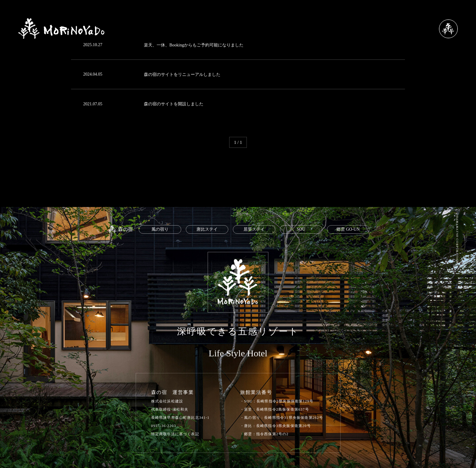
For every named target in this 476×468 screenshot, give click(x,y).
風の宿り (160, 229)
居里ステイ (254, 229)
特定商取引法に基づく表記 (175, 434)
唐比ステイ (207, 229)
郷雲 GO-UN (348, 229)
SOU (301, 229)
